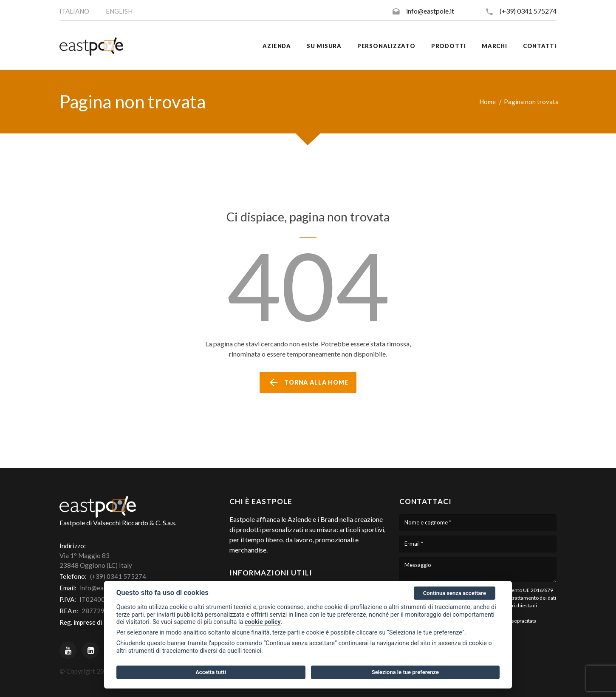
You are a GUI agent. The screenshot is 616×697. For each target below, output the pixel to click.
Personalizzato (386, 46)
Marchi (494, 46)
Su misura (324, 46)
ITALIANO (74, 11)
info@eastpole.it (430, 11)
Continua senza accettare (455, 593)
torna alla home (308, 382)
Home (487, 102)
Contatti (540, 46)
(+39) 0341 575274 (528, 11)
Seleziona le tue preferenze (405, 672)
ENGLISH (119, 11)
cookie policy (263, 622)
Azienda (277, 46)
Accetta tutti (211, 672)
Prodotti (449, 46)
